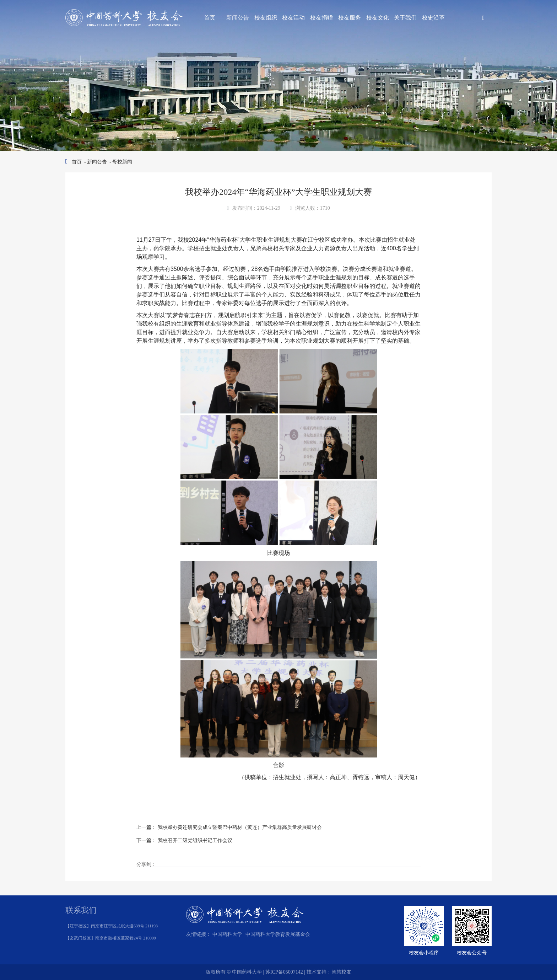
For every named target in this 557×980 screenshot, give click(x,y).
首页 (210, 18)
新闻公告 (238, 18)
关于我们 (405, 18)
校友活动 (293, 18)
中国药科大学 (227, 934)
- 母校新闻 (120, 162)
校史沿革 (433, 18)
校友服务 (350, 18)
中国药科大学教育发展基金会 (278, 934)
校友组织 (266, 18)
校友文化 (378, 18)
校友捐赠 (321, 18)
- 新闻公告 (95, 162)
